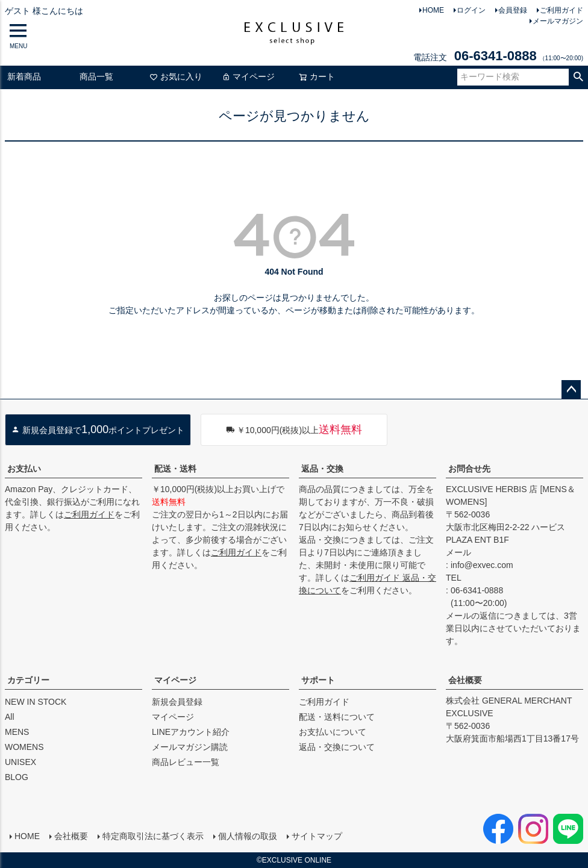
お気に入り (176, 76)
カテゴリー (28, 680)
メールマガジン (558, 21)
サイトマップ (317, 836)
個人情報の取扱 (248, 836)
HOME (433, 10)
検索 (578, 77)
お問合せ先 (469, 469)
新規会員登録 (177, 702)
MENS (17, 732)
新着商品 (24, 76)
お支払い (24, 469)
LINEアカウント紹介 (191, 732)
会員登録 (513, 10)
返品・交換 (322, 469)
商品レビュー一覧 (186, 762)
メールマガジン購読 (190, 747)
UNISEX (20, 762)
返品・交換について (337, 747)
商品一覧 (96, 76)
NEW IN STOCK (36, 702)
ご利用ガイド (561, 10)
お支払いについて (333, 732)
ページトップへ (571, 390)
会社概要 (465, 680)
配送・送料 (175, 469)
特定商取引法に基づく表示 (153, 836)
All (10, 717)
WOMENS (24, 747)
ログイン (471, 10)
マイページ (248, 76)
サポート (318, 680)
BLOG (17, 777)
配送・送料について (337, 717)
